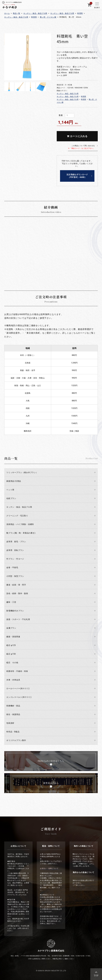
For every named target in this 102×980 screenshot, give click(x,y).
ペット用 (10, 490)
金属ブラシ (11, 628)
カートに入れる (77, 136)
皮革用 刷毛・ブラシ (16, 542)
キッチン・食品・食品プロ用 (35, 13)
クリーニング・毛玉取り (17, 516)
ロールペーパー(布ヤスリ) (18, 688)
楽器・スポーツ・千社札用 (18, 619)
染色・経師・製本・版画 (17, 593)
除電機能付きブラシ (15, 611)
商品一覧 (17, 13)
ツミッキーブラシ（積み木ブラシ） (22, 472)
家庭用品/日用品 (14, 481)
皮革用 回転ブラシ (15, 550)
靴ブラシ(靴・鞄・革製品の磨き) (21, 533)
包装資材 (10, 723)
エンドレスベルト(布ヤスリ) (19, 697)
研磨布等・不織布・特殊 (17, 671)
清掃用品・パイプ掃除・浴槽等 (20, 524)
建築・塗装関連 (13, 637)
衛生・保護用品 (13, 714)
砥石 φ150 (11, 654)
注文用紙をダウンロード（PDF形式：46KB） (77, 176)
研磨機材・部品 (13, 706)
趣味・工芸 (11, 602)
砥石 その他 (12, 663)
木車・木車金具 (13, 680)
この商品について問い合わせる (81, 147)
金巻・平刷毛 (12, 568)
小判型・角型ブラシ (15, 576)
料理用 (80, 13)
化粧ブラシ (11, 498)
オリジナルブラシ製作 (16, 740)
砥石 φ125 (11, 645)
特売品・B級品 (13, 732)
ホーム (7, 13)
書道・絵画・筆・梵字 (16, 585)
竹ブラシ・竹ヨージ (15, 559)
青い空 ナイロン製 (48, 17)
